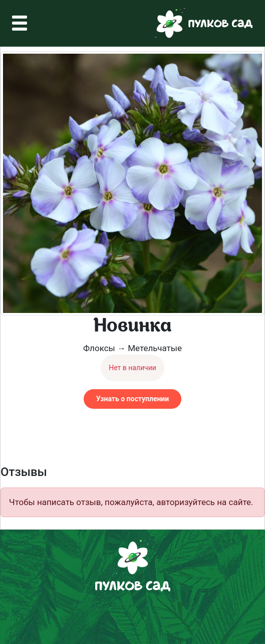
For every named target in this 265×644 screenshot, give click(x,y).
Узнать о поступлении (132, 399)
